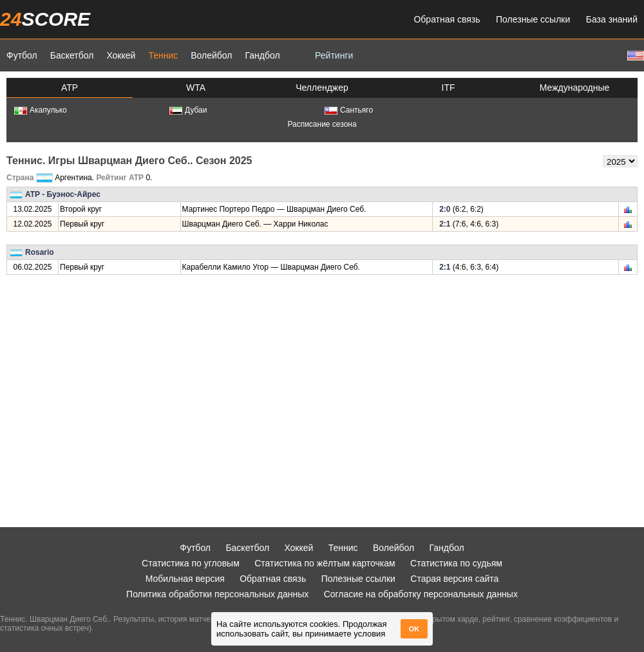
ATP (70, 88)
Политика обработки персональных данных (217, 594)
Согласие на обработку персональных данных (421, 594)
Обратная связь (447, 19)
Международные (575, 88)
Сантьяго (349, 110)
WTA (196, 88)
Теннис (163, 55)
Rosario (40, 252)
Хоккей (121, 55)
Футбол (22, 55)
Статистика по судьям (456, 563)
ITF (449, 88)
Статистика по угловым (191, 563)
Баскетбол (72, 55)
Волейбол (211, 55)
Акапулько (41, 110)
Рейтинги (334, 55)
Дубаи (188, 110)
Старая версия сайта (454, 579)
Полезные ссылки (533, 19)
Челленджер (322, 88)
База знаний (612, 19)
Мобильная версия (185, 579)
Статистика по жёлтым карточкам (325, 563)
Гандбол (262, 55)
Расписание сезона (322, 124)
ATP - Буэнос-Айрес (63, 194)
